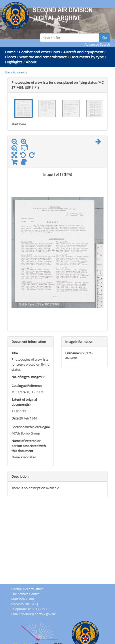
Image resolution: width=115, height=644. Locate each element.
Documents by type (87, 57)
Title (15, 353)
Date (15, 418)
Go (104, 37)
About (31, 62)
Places (10, 57)
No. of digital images (26, 377)
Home (10, 52)
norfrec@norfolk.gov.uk (38, 614)
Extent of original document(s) (24, 402)
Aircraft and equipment (83, 52)
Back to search (16, 72)
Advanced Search (97, 44)
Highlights (14, 62)
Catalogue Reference (27, 386)
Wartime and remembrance (43, 57)
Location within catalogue (31, 427)
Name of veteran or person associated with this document (29, 446)
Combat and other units (39, 52)
